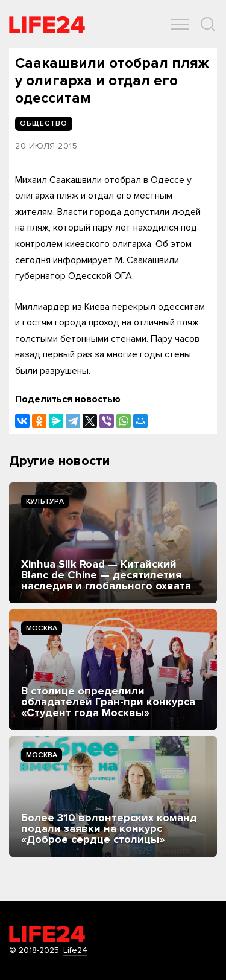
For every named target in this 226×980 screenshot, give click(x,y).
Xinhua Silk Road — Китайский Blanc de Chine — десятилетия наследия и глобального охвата (106, 575)
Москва (42, 628)
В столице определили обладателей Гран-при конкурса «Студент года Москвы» (108, 702)
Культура (45, 501)
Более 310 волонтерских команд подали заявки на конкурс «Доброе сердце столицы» (109, 828)
